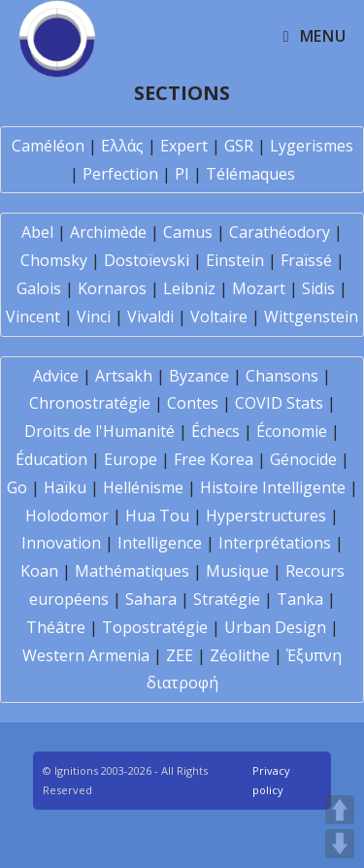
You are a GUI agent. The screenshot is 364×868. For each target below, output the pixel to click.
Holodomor (67, 516)
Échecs (215, 431)
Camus (188, 232)
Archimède (108, 232)
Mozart (259, 288)
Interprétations (275, 543)
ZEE (180, 655)
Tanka (300, 599)
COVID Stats (279, 403)
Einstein (235, 260)
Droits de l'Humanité (99, 431)
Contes (193, 403)
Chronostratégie (90, 403)
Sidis (318, 288)
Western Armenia (86, 655)
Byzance (199, 376)
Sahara (151, 599)
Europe (131, 459)
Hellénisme (143, 487)
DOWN (340, 844)
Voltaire (219, 317)
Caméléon (48, 146)
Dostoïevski (147, 260)
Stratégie (227, 599)
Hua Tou (157, 516)
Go (17, 487)
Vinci (94, 317)
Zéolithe (240, 655)
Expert (184, 146)
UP (340, 810)
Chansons (282, 376)
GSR (239, 146)
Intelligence (160, 543)
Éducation (51, 459)
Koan (39, 571)
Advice (56, 376)
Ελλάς (122, 146)
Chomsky (54, 260)
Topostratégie (155, 627)
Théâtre (56, 627)
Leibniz (189, 288)
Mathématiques (132, 571)
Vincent (33, 317)
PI (182, 174)
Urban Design (275, 627)
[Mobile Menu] (314, 36)
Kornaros (112, 288)
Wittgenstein (311, 317)
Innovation (61, 543)
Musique (237, 571)
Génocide (303, 459)
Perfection (120, 174)
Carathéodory (280, 232)
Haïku (65, 487)
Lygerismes (312, 146)
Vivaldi (150, 317)
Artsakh (124, 376)
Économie (292, 431)
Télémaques (250, 174)
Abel (37, 232)
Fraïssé (306, 260)
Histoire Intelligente (273, 487)
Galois (39, 288)
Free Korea (214, 459)
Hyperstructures (266, 516)
